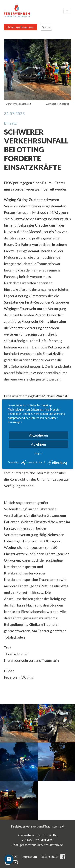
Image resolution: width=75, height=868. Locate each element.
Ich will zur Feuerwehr (21, 27)
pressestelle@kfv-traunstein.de (41, 845)
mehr (38, 453)
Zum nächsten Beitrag (58, 104)
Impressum (29, 856)
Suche (46, 27)
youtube (15, 862)
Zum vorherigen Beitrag (18, 104)
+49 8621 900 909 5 (40, 840)
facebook (63, 857)
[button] (19, 723)
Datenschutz (49, 856)
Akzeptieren (38, 435)
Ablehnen (38, 444)
